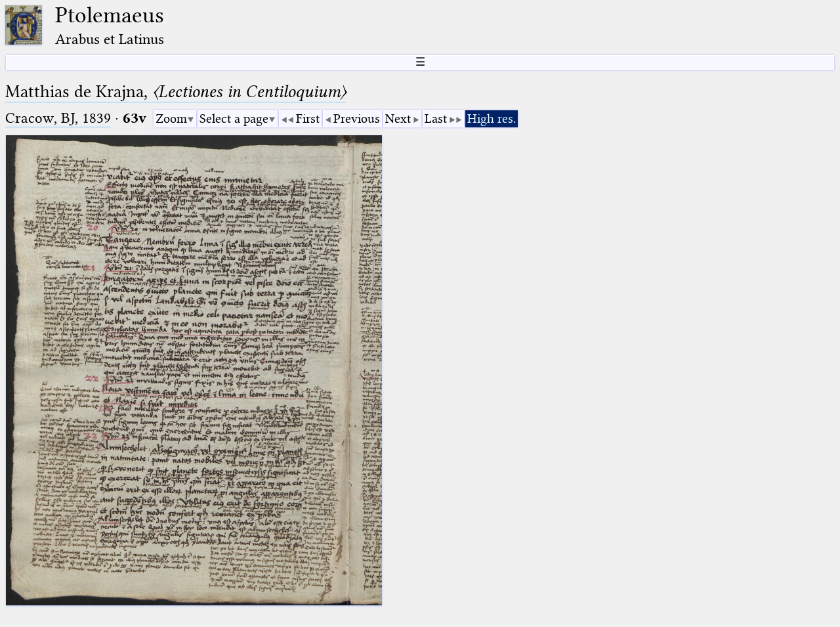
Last (436, 119)
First (308, 119)
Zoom (171, 119)
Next (398, 119)
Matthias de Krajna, (176, 92)
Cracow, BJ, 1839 (58, 118)
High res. (492, 119)
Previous (357, 119)
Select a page (234, 119)
